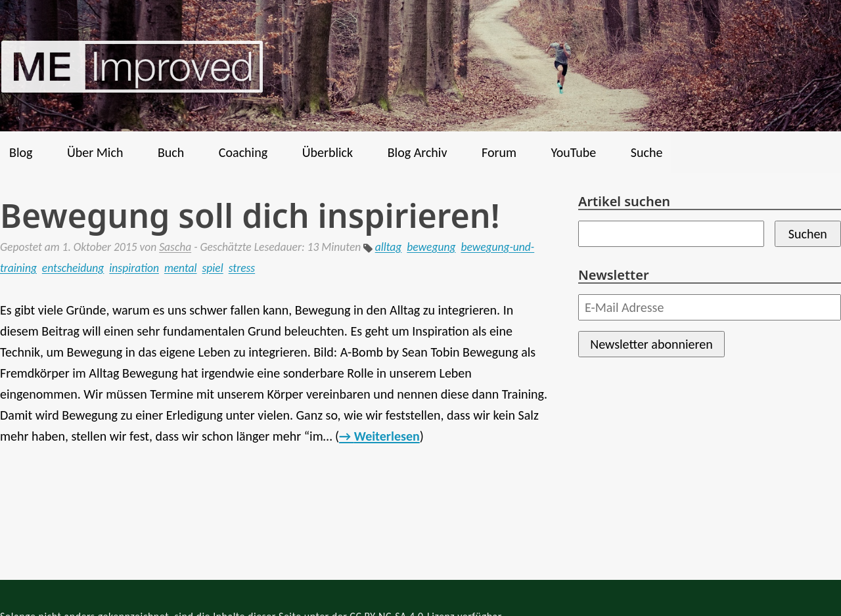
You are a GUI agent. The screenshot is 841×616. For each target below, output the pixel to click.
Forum (499, 152)
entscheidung (73, 268)
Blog (21, 152)
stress (242, 268)
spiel (213, 268)
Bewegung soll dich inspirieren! (250, 215)
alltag (389, 247)
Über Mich (95, 152)
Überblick (328, 152)
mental (181, 268)
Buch (171, 152)
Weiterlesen (387, 436)
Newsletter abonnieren (651, 344)
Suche (647, 152)
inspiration (134, 268)
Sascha (175, 247)
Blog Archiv (418, 152)
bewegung (431, 247)
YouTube (573, 152)
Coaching (243, 152)
